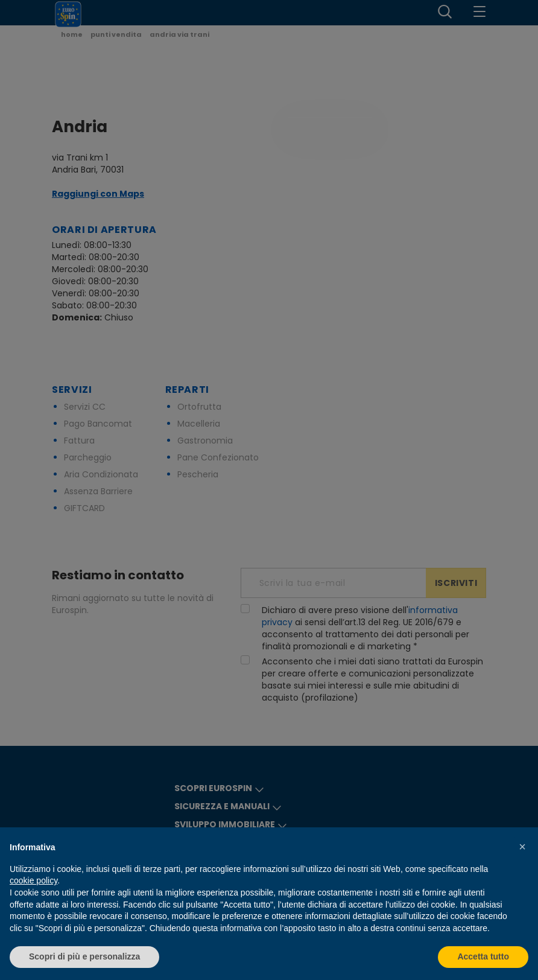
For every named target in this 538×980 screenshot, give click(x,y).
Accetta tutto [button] (483, 956)
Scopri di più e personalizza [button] (84, 956)
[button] (522, 847)
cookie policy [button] (33, 880)
